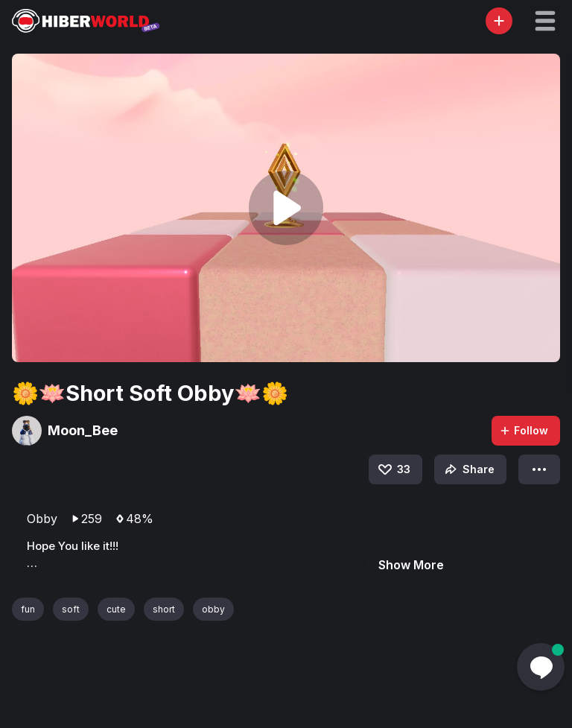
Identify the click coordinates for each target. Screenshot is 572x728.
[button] (545, 21)
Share (468, 469)
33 (393, 469)
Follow (524, 430)
